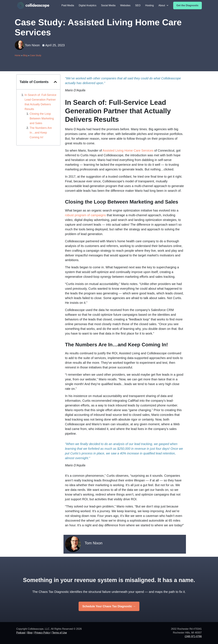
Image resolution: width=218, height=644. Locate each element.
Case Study (36, 55)
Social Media (108, 5)
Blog (25, 55)
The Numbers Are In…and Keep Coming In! (41, 133)
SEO (138, 5)
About (163, 5)
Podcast (21, 633)
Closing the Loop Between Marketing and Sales (42, 118)
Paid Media (68, 5)
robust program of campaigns (86, 215)
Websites (125, 5)
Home (18, 55)
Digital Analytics (88, 5)
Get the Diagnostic (187, 5)
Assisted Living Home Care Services (128, 150)
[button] (55, 82)
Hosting (149, 5)
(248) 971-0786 (193, 636)
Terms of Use (60, 633)
